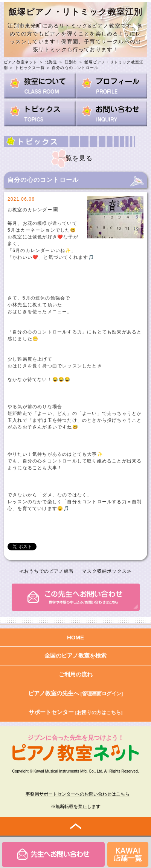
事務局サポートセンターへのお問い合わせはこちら (78, 794)
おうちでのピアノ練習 (49, 571)
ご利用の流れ (76, 674)
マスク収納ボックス (104, 571)
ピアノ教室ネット (21, 62)
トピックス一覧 (30, 68)
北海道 (51, 62)
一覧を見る (76, 158)
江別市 (71, 62)
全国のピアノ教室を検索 (75, 655)
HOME (75, 637)
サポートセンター (76, 712)
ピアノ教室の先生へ (76, 693)
